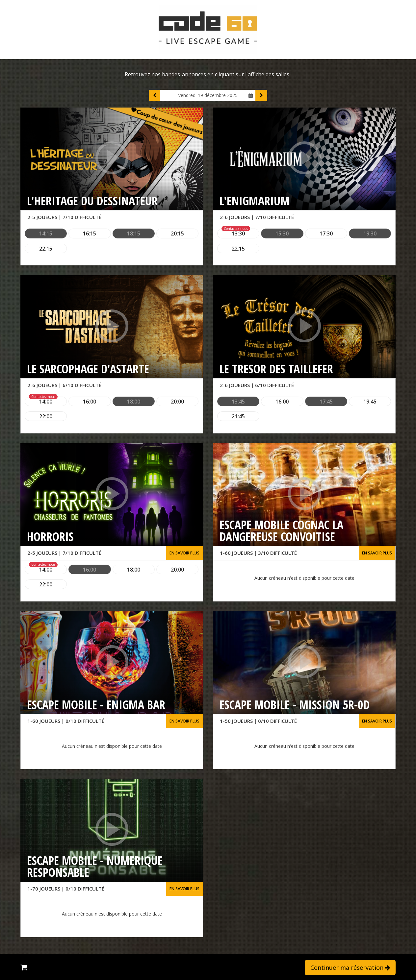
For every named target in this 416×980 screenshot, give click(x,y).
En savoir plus (184, 553)
